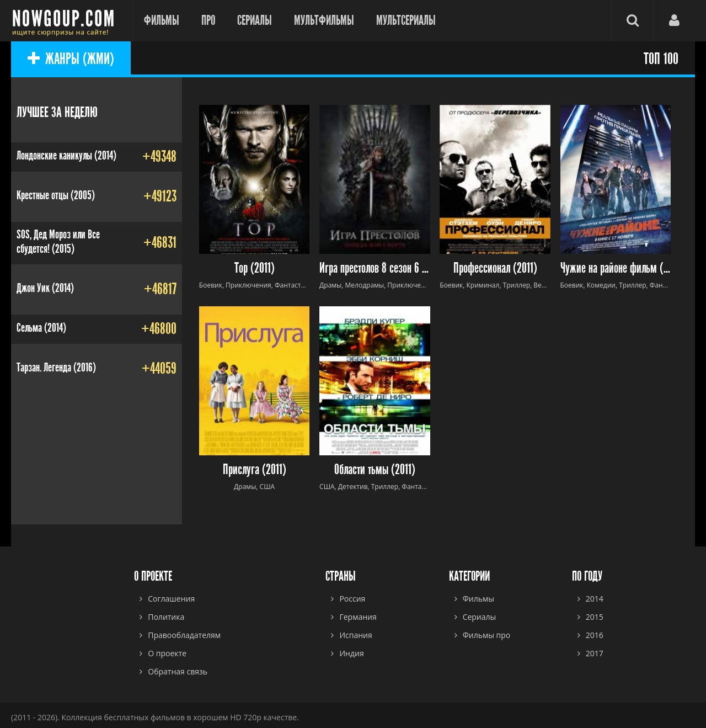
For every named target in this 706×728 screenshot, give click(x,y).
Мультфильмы (324, 20)
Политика (166, 617)
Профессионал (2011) (495, 269)
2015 (595, 617)
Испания (355, 635)
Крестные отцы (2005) (56, 195)
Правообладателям (184, 635)
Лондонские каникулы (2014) (66, 156)
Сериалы (255, 20)
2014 (595, 599)
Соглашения (171, 599)
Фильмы (162, 20)
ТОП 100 (661, 59)
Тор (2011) (255, 269)
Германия (358, 617)
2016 (595, 635)
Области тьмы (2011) (375, 470)
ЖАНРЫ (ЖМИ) (71, 59)
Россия (352, 599)
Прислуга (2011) (255, 470)
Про (208, 20)
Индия (351, 653)
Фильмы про (487, 635)
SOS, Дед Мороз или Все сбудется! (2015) (58, 242)
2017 (595, 653)
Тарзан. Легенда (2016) (56, 368)
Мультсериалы (406, 20)
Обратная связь (178, 671)
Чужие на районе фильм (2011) (616, 269)
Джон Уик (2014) (45, 288)
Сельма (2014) (41, 328)
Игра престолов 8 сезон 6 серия (375, 269)
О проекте (167, 653)
